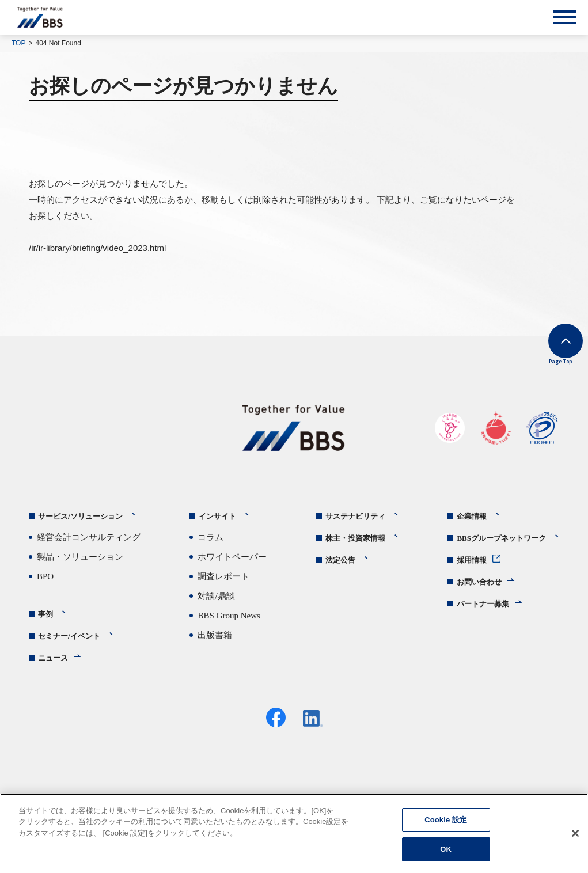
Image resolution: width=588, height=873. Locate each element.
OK (446, 849)
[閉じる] (575, 833)
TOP (18, 43)
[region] (294, 833)
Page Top (542, 358)
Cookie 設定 (446, 820)
